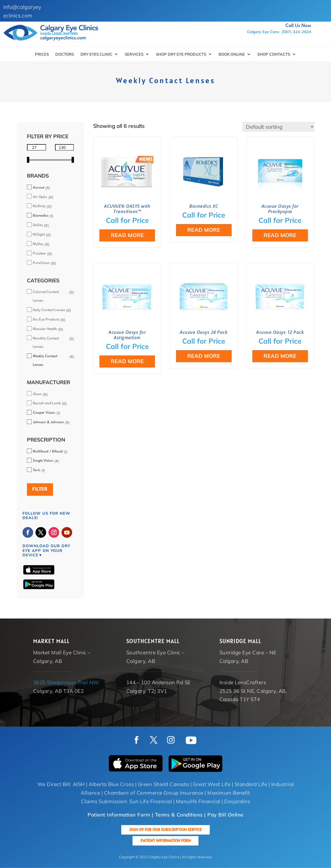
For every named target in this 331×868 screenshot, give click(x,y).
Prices (42, 54)
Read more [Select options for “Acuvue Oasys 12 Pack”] (280, 356)
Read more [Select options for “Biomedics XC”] (204, 230)
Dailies (38, 225)
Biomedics (41, 216)
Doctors (65, 54)
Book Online (232, 54)
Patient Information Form (166, 840)
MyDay (38, 244)
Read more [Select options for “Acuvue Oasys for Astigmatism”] (127, 361)
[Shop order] (278, 127)
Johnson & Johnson (48, 422)
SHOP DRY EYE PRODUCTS (181, 54)
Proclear (39, 254)
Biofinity (39, 206)
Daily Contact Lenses (49, 310)
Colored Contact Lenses (46, 296)
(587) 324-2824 (296, 32)
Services (134, 54)
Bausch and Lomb (47, 403)
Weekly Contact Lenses (45, 361)
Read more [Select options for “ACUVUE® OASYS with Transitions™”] (127, 235)
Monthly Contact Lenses (46, 343)
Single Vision (43, 461)
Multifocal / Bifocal (48, 452)
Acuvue (39, 188)
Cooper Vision (44, 413)
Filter (40, 489)
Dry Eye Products (46, 320)
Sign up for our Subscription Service (165, 830)
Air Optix (40, 197)
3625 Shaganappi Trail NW (66, 682)
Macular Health (45, 329)
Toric (37, 470)
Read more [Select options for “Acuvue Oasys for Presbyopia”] (280, 235)
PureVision (41, 263)
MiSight (39, 235)
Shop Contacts (274, 54)
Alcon (37, 394)
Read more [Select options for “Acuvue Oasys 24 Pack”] (204, 356)
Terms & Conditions (179, 815)
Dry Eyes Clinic (96, 54)
